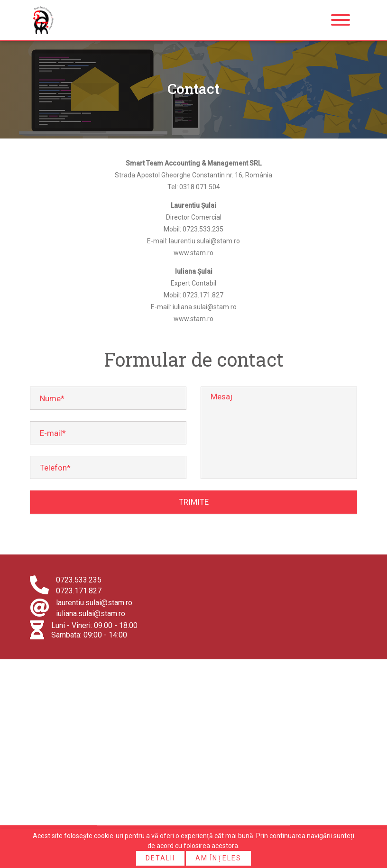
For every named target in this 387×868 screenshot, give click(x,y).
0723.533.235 (79, 580)
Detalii (160, 858)
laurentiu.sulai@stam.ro (94, 603)
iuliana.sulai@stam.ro (91, 614)
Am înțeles (218, 858)
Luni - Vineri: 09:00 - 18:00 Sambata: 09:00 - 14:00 (94, 630)
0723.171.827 (79, 591)
